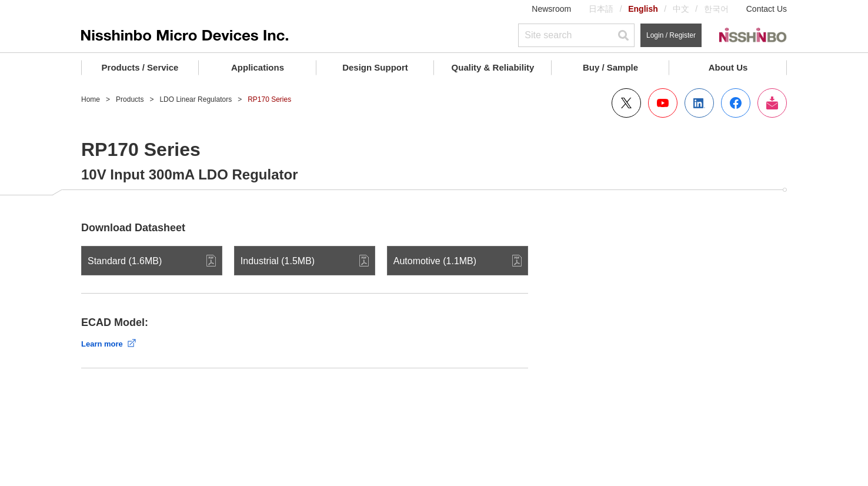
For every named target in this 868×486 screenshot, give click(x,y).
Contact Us (767, 9)
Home (91, 99)
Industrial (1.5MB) (278, 261)
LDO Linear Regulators (196, 99)
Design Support (375, 67)
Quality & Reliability (493, 67)
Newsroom (551, 9)
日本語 (601, 9)
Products (130, 99)
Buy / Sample (610, 67)
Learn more (102, 344)
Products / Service (140, 67)
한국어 (716, 9)
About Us (728, 67)
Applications (258, 67)
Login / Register (671, 35)
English (643, 9)
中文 (681, 9)
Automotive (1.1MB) (435, 261)
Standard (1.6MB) (125, 261)
